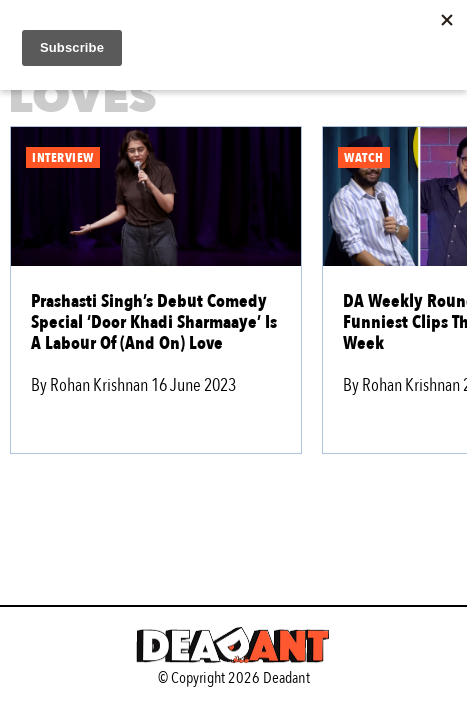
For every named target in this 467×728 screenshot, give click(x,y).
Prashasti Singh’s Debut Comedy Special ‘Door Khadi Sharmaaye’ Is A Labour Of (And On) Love (154, 322)
